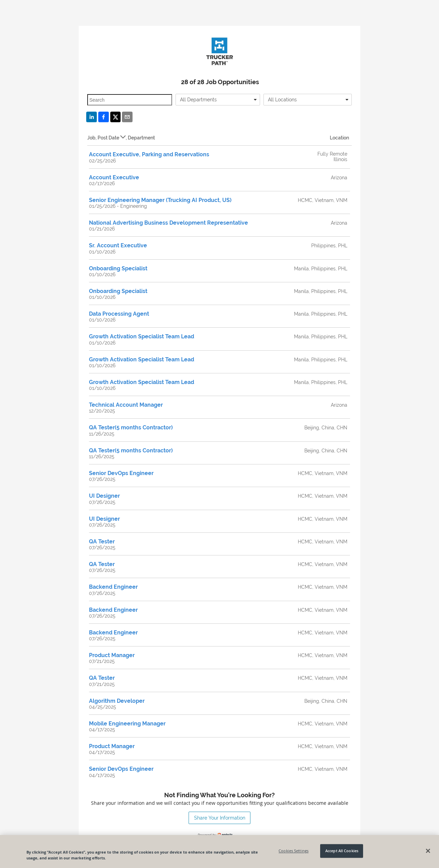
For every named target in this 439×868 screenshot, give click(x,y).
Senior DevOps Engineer (121, 473)
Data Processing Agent (119, 314)
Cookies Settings (294, 851)
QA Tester (102, 542)
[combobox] (218, 100)
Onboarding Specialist (118, 268)
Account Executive (114, 177)
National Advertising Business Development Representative (168, 223)
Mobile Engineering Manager (127, 724)
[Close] (428, 851)
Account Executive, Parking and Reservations (149, 154)
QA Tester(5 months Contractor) (131, 427)
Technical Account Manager (126, 405)
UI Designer (104, 496)
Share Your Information (220, 818)
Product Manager (112, 655)
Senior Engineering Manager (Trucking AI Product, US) (160, 200)
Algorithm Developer (117, 701)
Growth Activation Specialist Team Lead (142, 336)
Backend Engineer (113, 587)
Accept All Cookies (342, 851)
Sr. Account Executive (118, 245)
